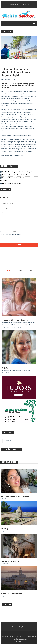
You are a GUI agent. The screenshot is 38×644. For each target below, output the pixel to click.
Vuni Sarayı (5, 529)
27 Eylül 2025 (4, 499)
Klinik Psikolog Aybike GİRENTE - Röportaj (15, 496)
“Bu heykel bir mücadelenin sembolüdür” (14, 175)
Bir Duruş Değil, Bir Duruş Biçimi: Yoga (16, 320)
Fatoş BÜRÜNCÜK (7, 327)
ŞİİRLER (5, 368)
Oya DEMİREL (6, 373)
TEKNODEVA (19, 642)
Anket (20, 271)
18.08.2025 (19, 327)
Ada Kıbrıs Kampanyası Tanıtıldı (11, 183)
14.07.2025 (16, 373)
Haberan (8, 441)
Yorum (31, 271)
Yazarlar (9, 271)
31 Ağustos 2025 (5, 531)
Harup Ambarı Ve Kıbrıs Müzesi (11, 561)
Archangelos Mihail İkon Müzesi (12, 594)
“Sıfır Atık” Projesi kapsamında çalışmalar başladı (17, 172)
